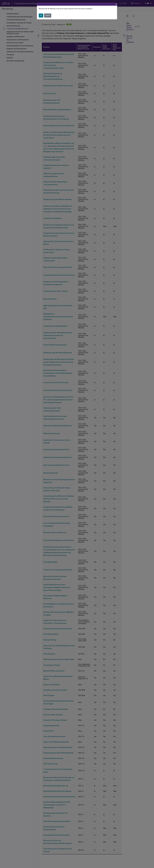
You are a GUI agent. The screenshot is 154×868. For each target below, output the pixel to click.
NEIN (48, 15)
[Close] (116, 4)
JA (41, 15)
